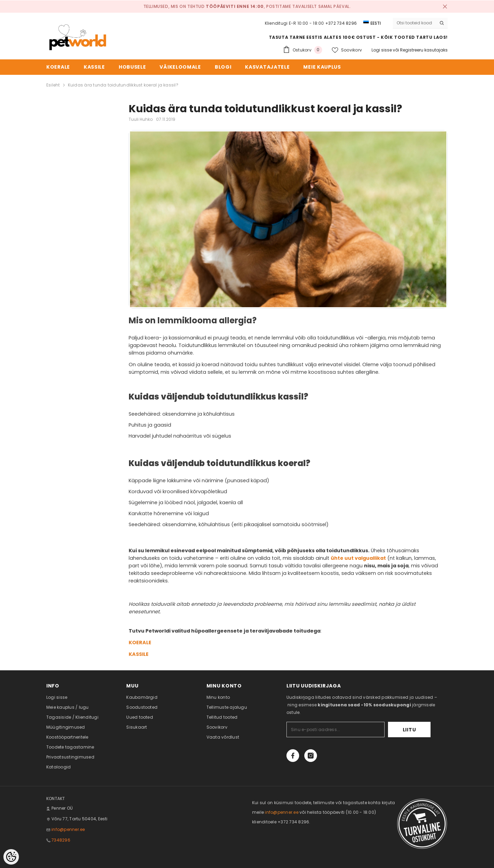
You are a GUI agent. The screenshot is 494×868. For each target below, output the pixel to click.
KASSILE (139, 654)
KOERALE (140, 643)
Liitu (409, 730)
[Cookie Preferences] (11, 857)
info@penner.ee (68, 829)
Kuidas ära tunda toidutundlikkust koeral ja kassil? (123, 85)
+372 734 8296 (341, 23)
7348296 (61, 840)
